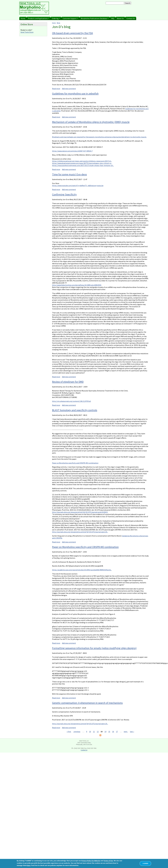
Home (23, 18)
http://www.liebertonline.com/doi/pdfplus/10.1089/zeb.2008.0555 (77, 285)
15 (109, 732)
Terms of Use (108, 861)
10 (90, 732)
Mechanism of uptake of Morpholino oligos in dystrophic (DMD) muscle (91, 122)
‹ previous (77, 732)
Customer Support (70, 18)
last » (132, 732)
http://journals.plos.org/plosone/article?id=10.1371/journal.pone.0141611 (80, 512)
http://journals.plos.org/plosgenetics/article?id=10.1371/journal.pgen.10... (80, 532)
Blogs (58, 23)
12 (98, 732)
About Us (120, 18)
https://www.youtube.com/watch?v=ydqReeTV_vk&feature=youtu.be (78, 186)
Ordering (56, 18)
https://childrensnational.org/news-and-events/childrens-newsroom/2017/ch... (82, 161)
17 (117, 732)
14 (105, 732)
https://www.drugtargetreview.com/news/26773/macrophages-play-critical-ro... (82, 163)
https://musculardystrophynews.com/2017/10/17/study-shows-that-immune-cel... (83, 165)
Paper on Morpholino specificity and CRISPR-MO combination (75, 463)
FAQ (113, 18)
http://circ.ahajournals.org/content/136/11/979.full (71, 401)
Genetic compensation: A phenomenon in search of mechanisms (87, 703)
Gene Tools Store (27, 32)
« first (69, 732)
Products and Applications (39, 18)
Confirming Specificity (64, 194)
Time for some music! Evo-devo (69, 174)
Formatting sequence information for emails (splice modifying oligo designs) (94, 648)
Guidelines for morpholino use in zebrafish (75, 94)
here (29, 865)
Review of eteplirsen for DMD (68, 382)
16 (113, 732)
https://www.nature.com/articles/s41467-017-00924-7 (72, 151)
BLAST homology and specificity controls (75, 410)
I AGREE (145, 863)
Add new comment (69, 89)
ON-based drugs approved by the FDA (72, 33)
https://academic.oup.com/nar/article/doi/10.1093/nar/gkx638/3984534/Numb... (82, 570)
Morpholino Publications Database (95, 18)
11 (94, 732)
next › (126, 732)
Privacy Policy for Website (91, 861)
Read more (56, 89)
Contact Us (131, 18)
